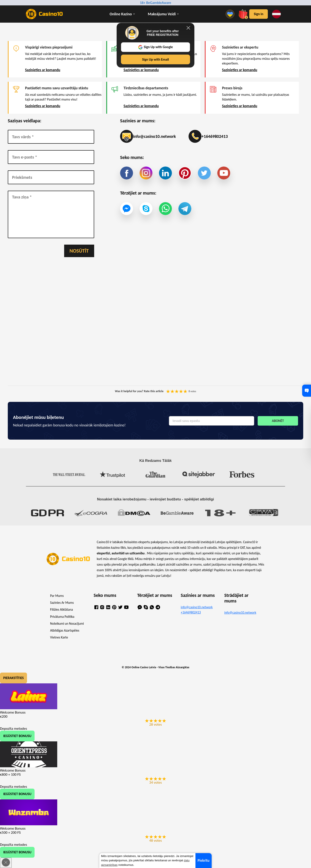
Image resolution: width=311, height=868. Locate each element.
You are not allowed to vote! (185, 391)
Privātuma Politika (62, 617)
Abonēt (278, 421)
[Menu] (231, 14)
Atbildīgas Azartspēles (65, 630)
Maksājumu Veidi (162, 14)
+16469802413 (208, 136)
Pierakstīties (13, 678)
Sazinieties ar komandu (43, 70)
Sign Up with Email (155, 59)
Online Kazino (121, 14)
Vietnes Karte (59, 637)
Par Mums (57, 596)
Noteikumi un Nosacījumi (67, 623)
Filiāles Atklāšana (62, 609)
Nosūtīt (79, 251)
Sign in (259, 14)
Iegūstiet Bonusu (17, 736)
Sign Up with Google (156, 47)
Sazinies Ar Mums (62, 603)
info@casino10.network (148, 136)
